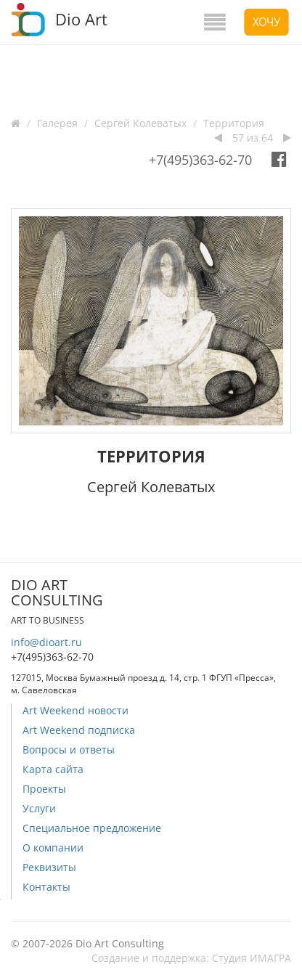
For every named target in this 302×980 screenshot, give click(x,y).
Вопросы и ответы (69, 750)
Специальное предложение (92, 828)
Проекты (44, 789)
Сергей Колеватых (140, 123)
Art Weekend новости (75, 710)
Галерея (57, 123)
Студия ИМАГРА (252, 958)
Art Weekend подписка (79, 730)
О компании (53, 848)
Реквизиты (49, 867)
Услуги (39, 808)
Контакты (46, 887)
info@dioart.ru (46, 642)
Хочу (266, 22)
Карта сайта (53, 769)
